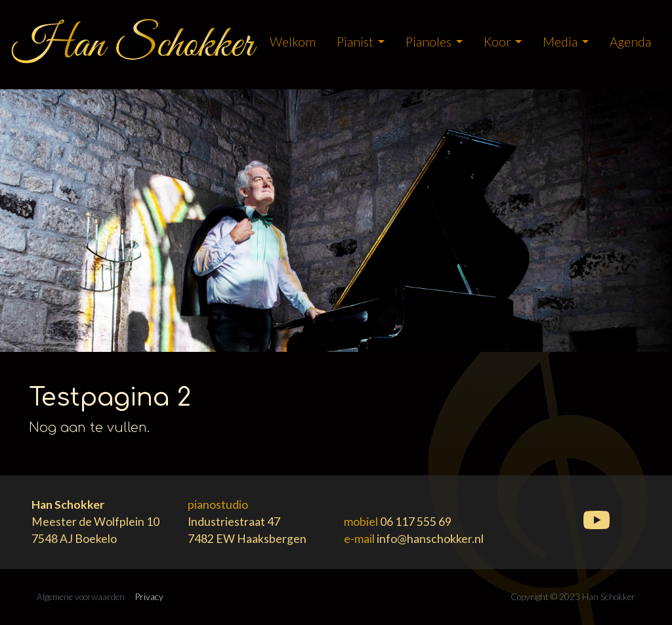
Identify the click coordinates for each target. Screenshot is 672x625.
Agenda (630, 42)
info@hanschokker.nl (430, 539)
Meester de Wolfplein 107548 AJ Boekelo (95, 522)
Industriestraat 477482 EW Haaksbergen (247, 522)
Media (560, 42)
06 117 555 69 (416, 522)
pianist (355, 42)
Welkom (293, 42)
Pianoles (429, 42)
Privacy (149, 597)
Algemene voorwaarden (81, 597)
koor (497, 42)
